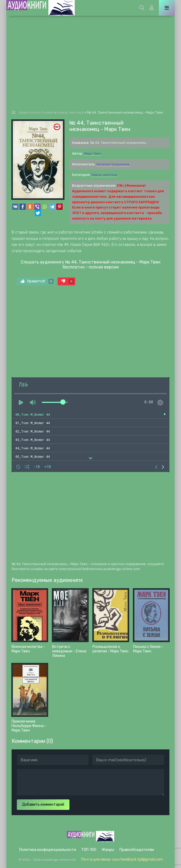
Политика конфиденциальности (48, 850)
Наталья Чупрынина (113, 164)
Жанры (108, 850)
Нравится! (37, 281)
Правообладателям (137, 850)
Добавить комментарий (43, 804)
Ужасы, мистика (104, 175)
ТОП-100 (89, 850)
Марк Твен (92, 153)
